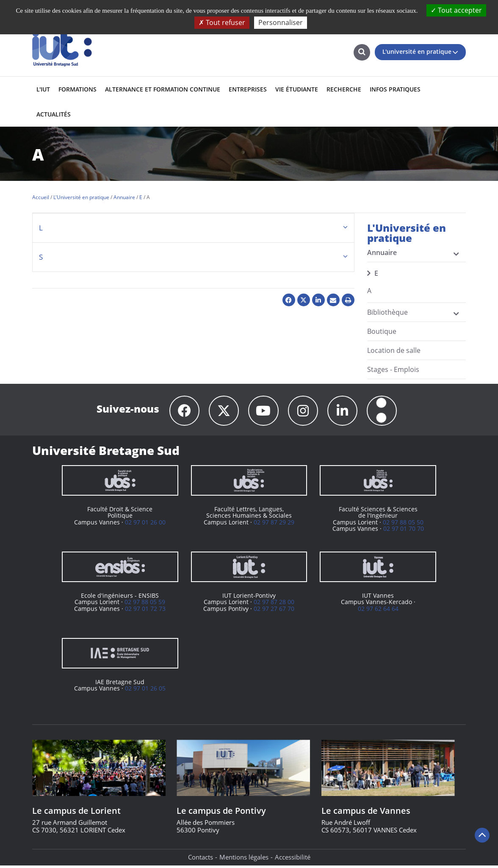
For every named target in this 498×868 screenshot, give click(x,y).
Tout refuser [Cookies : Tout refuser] (222, 22)
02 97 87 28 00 (274, 604)
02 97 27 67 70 (274, 611)
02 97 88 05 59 (145, 604)
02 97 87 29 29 (274, 525)
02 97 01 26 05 (145, 691)
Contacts (201, 860)
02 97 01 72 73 (145, 611)
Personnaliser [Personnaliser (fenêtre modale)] (281, 22)
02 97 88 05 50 (403, 525)
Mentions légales (244, 860)
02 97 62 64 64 (378, 611)
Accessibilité (293, 860)
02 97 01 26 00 (145, 525)
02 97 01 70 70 (404, 531)
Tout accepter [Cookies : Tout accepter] (456, 10)
